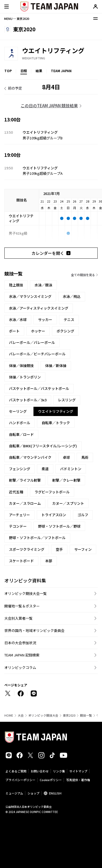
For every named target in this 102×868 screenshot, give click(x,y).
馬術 (85, 457)
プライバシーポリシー (20, 780)
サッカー (45, 320)
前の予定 (15, 88)
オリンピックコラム (20, 667)
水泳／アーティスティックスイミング (39, 308)
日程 (24, 71)
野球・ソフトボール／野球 (59, 526)
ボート (14, 331)
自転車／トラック (56, 423)
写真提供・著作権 (78, 780)
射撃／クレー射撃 (66, 480)
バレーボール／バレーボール (32, 342)
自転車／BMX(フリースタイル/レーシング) (43, 446)
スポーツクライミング (27, 549)
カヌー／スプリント (68, 503)
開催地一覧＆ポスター (22, 606)
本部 (49, 561)
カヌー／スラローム (25, 503)
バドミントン (71, 469)
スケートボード (21, 561)
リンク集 (59, 771)
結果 (39, 71)
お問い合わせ (40, 771)
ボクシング (65, 331)
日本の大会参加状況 (20, 643)
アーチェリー (19, 515)
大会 (21, 715)
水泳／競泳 (43, 285)
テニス (69, 320)
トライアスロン (54, 515)
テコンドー (18, 526)
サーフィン (83, 549)
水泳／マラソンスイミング (30, 296)
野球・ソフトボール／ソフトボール (37, 538)
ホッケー (38, 331)
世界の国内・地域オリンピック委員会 (34, 630)
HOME (9, 715)
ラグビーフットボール (52, 492)
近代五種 (16, 492)
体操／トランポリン (25, 377)
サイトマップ (78, 771)
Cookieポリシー (51, 780)
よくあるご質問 (16, 771)
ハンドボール (20, 423)
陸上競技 (16, 285)
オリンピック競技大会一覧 (26, 593)
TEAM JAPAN (61, 71)
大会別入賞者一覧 (18, 618)
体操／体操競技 (21, 366)
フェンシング (20, 469)
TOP (8, 71)
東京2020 (69, 715)
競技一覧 (86, 715)
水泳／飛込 (72, 296)
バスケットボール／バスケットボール (39, 388)
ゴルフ (83, 515)
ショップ (33, 793)
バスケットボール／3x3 (28, 400)
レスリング (67, 400)
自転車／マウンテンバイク (30, 457)
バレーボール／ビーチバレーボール (37, 354)
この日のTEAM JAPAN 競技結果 (49, 106)
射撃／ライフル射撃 (25, 480)
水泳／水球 (18, 320)
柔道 (45, 469)
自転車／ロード (21, 434)
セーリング (18, 411)
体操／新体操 (56, 366)
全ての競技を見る (83, 275)
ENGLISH (55, 793)
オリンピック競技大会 (43, 715)
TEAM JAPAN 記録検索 (22, 655)
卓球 (66, 457)
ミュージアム (14, 793)
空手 (59, 549)
